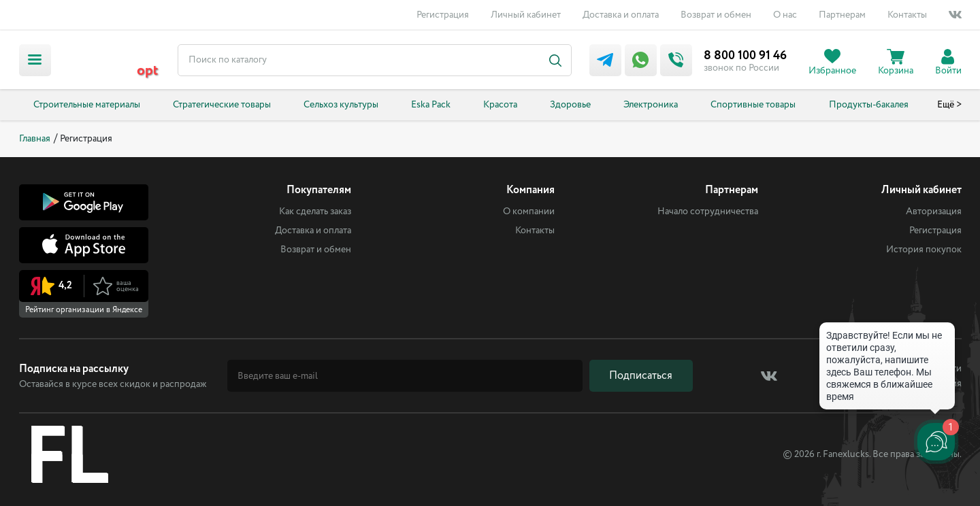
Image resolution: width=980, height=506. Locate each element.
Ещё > (949, 105)
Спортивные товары (753, 105)
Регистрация (443, 15)
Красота (500, 105)
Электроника (651, 105)
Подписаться (641, 376)
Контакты (907, 15)
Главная (35, 139)
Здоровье (570, 105)
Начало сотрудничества (708, 212)
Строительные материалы (87, 105)
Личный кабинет (526, 15)
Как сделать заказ (315, 212)
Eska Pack (431, 105)
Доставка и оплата (621, 15)
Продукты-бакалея (869, 105)
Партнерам (842, 15)
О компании (529, 212)
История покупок (924, 250)
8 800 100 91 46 (745, 56)
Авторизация (934, 212)
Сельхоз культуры (341, 105)
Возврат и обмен (716, 15)
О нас (785, 15)
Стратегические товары (222, 105)
